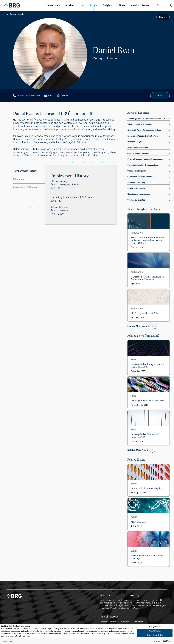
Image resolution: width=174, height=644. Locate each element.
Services (70, 5)
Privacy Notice (8, 641)
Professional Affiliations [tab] (26, 188)
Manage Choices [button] (155, 627)
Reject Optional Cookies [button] (155, 635)
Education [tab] (18, 179)
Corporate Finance (108, 622)
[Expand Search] (170, 5)
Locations (146, 5)
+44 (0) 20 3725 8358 (31, 95)
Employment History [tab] (25, 171)
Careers (160, 5)
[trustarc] (166, 641)
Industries (52, 5)
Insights (107, 5)
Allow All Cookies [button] (155, 631)
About (134, 5)
